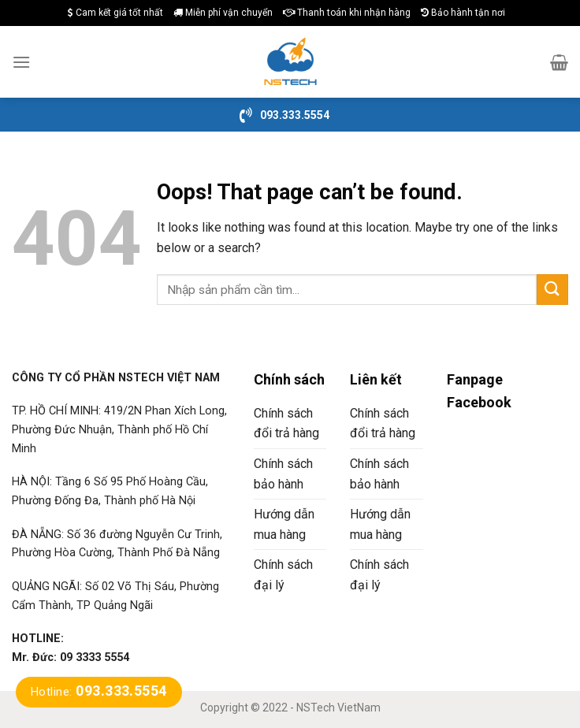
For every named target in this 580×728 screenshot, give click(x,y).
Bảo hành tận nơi (463, 13)
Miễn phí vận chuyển (223, 13)
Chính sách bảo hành (283, 474)
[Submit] (552, 290)
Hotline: (99, 692)
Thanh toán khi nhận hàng (347, 13)
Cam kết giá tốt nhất (115, 13)
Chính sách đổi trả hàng (286, 423)
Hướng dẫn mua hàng (284, 524)
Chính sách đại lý (283, 575)
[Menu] (21, 62)
